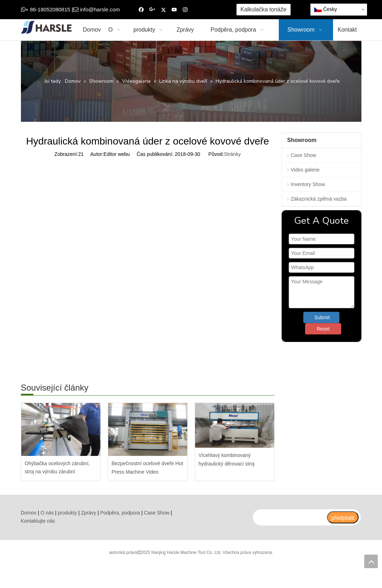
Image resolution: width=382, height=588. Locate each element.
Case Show (304, 155)
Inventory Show (308, 184)
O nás (47, 513)
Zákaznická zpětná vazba (319, 199)
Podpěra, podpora (120, 513)
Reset (323, 329)
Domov (29, 513)
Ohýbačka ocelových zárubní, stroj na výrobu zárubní (57, 468)
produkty (67, 513)
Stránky (232, 154)
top (371, 561)
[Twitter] (163, 10)
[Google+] (152, 10)
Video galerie (305, 170)
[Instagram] (185, 10)
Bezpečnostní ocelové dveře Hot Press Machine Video (148, 468)
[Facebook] (141, 10)
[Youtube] (174, 10)
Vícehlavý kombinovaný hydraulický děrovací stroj (227, 459)
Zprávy (88, 513)
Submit (322, 317)
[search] (290, 517)
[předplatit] (343, 517)
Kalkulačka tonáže (264, 9)
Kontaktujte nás (38, 521)
